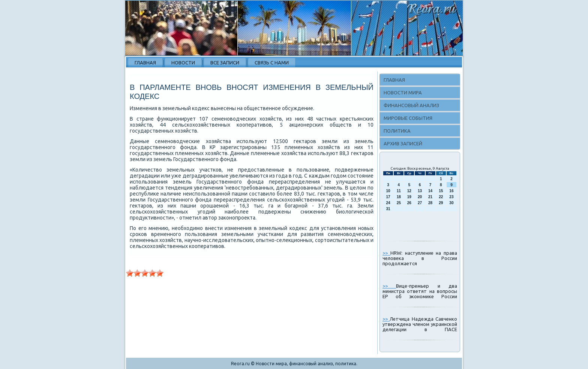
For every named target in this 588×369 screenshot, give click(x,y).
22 (441, 197)
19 (409, 197)
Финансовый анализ (411, 105)
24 (388, 203)
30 (451, 203)
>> (386, 253)
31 (388, 209)
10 (388, 191)
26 (409, 203)
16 (451, 191)
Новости (183, 63)
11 (399, 191)
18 (399, 197)
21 (430, 197)
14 (430, 191)
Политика (397, 131)
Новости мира (403, 93)
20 (420, 197)
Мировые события (408, 118)
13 (420, 191)
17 (388, 197)
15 (441, 191)
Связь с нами (272, 63)
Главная (145, 63)
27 (420, 203)
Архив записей (403, 143)
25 (399, 203)
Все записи (225, 63)
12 (409, 191)
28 (430, 203)
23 (451, 197)
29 (441, 203)
